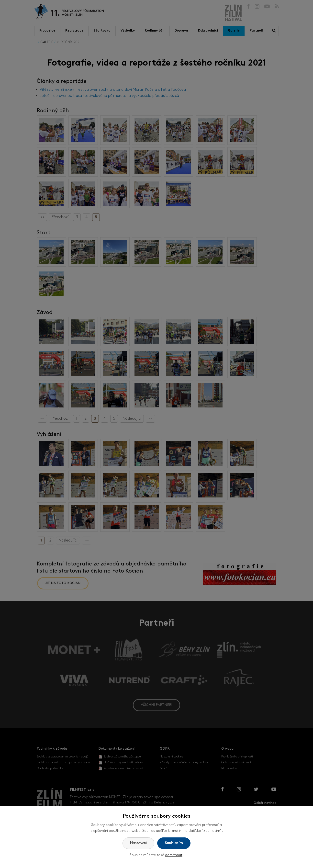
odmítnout (174, 855)
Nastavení (138, 843)
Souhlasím (174, 843)
